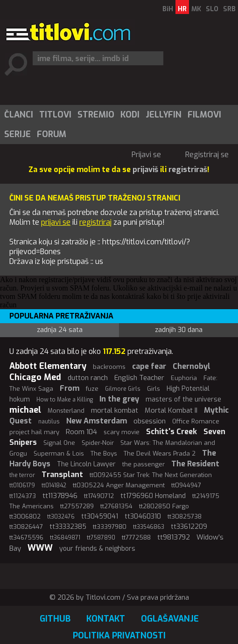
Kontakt (106, 619)
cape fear (149, 366)
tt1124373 (23, 496)
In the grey (119, 399)
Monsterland (66, 411)
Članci (19, 115)
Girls (154, 389)
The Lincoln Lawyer (86, 464)
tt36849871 (65, 538)
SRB (229, 9)
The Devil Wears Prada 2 (160, 454)
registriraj (95, 222)
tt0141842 (54, 485)
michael (25, 410)
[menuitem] (18, 115)
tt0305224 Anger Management (119, 485)
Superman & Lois (59, 454)
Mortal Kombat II (171, 410)
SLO (212, 9)
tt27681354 (116, 506)
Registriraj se (207, 155)
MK (196, 9)
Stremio (96, 115)
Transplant (62, 474)
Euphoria (184, 378)
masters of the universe (183, 399)
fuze (92, 389)
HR (182, 9)
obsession (150, 421)
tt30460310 (143, 516)
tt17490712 (99, 496)
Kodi (130, 115)
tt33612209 (189, 527)
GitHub (55, 619)
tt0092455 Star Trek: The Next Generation (151, 475)
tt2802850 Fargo (164, 506)
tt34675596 (26, 537)
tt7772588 (136, 537)
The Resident (195, 464)
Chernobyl (192, 366)
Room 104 (81, 432)
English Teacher (139, 378)
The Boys (104, 454)
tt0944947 (186, 485)
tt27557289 (77, 506)
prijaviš (145, 170)
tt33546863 (149, 527)
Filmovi (204, 115)
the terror (22, 475)
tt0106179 (22, 485)
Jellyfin (164, 115)
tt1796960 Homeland (153, 496)
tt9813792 (174, 537)
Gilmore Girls (123, 389)
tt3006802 (25, 516)
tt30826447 (26, 527)
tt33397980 (110, 527)
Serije (17, 134)
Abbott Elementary (48, 366)
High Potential (188, 389)
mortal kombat (115, 410)
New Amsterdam (97, 421)
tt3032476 (61, 517)
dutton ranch (88, 378)
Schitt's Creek (171, 432)
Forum (52, 134)
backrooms (109, 367)
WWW (40, 548)
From (70, 388)
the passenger (143, 464)
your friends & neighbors (97, 549)
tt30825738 (185, 516)
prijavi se (56, 222)
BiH (168, 9)
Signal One (59, 443)
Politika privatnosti (119, 636)
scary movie (122, 432)
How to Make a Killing (65, 400)
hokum (20, 399)
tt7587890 (101, 538)
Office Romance (196, 421)
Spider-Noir (98, 443)
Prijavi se (146, 155)
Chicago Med (35, 377)
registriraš (188, 170)
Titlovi (55, 115)
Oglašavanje (170, 619)
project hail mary (34, 432)
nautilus (49, 422)
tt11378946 (60, 496)
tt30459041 (100, 516)
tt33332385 (68, 527)
